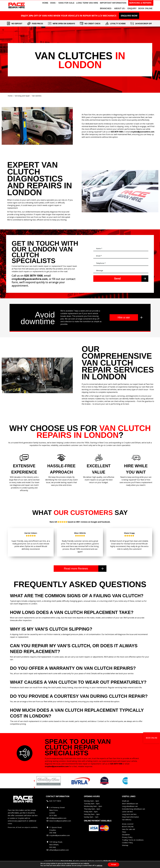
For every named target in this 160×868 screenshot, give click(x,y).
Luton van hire (127, 816)
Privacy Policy (127, 841)
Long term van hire (129, 818)
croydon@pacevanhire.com (119, 2)
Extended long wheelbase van (133, 813)
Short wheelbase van (130, 808)
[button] (34, 785)
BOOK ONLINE (128, 831)
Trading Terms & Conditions (133, 844)
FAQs (124, 836)
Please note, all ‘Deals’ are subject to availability (23, 831)
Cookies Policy (127, 847)
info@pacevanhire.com (43, 2)
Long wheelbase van (130, 810)
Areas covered (128, 828)
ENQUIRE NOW (129, 20)
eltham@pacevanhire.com (141, 2)
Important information (130, 821)
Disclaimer (126, 839)
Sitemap (125, 849)
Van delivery (127, 824)
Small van (125, 805)
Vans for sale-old (128, 833)
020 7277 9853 (27, 2)
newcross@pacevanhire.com (95, 2)
